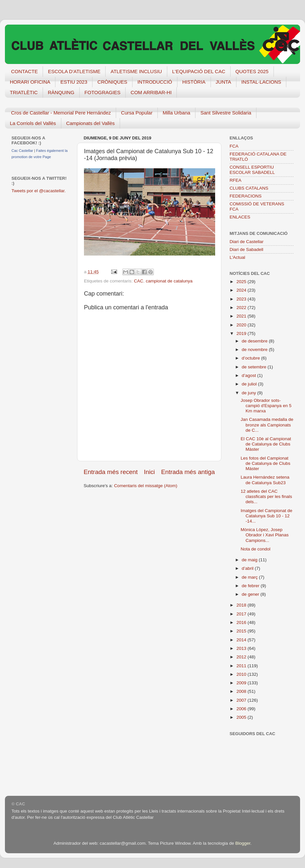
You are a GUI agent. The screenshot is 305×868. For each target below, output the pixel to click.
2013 (242, 648)
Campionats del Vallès (91, 123)
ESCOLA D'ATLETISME (74, 71)
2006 (242, 709)
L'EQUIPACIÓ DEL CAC (199, 71)
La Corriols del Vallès (33, 123)
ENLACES (240, 217)
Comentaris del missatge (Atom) (146, 486)
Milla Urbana (176, 113)
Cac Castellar (22, 151)
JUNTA (224, 82)
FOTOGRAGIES (103, 92)
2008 (242, 691)
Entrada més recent (111, 472)
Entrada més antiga (188, 472)
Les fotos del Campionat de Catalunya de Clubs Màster (266, 463)
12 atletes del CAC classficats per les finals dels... (266, 496)
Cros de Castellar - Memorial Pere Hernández (61, 113)
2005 (242, 717)
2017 (242, 614)
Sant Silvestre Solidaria (226, 113)
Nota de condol (256, 549)
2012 (242, 657)
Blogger (243, 843)
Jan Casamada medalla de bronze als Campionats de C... (267, 425)
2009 (242, 683)
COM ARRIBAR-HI (151, 92)
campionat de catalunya (169, 281)
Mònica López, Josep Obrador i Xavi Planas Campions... (265, 535)
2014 (242, 640)
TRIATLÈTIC (24, 92)
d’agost (249, 375)
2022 (242, 308)
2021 (242, 316)
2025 (242, 282)
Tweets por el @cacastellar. (39, 191)
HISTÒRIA (194, 82)
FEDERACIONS (246, 196)
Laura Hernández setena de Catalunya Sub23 (265, 480)
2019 (242, 333)
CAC (139, 281)
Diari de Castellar (247, 242)
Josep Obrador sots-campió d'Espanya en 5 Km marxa (266, 406)
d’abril (248, 568)
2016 (242, 622)
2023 (242, 299)
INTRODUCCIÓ (155, 82)
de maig (250, 560)
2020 (242, 325)
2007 (242, 700)
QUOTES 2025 (252, 71)
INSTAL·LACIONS (261, 82)
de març (250, 577)
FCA (234, 146)
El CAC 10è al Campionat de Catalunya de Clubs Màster (266, 444)
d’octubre (251, 358)
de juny (249, 393)
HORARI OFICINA (30, 82)
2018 (242, 605)
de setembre (255, 367)
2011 (242, 666)
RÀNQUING (61, 92)
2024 (242, 290)
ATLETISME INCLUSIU (136, 71)
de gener (251, 594)
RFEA (235, 180)
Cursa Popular (137, 113)
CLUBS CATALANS (249, 188)
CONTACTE (24, 71)
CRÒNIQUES (112, 82)
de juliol (250, 384)
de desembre (255, 341)
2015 (242, 631)
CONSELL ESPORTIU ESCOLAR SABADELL (252, 170)
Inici (150, 472)
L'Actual (237, 257)
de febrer (251, 586)
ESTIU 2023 (74, 82)
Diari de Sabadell (246, 249)
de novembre (255, 350)
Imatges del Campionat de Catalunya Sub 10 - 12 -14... (267, 516)
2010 (242, 674)
